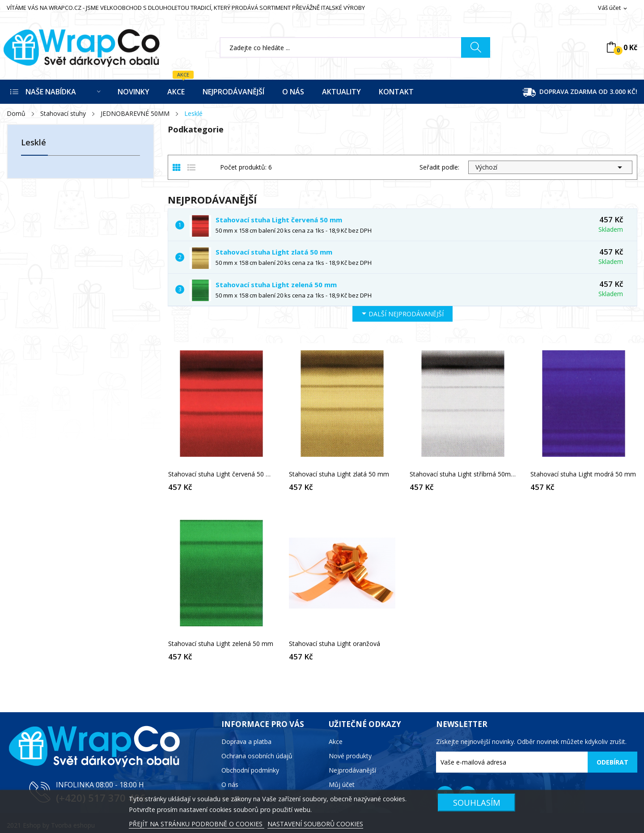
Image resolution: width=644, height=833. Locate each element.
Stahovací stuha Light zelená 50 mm (276, 285)
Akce (336, 742)
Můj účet (342, 784)
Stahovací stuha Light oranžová (335, 644)
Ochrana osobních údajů (257, 756)
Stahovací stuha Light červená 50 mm (279, 220)
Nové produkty (350, 756)
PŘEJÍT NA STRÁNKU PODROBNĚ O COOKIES (197, 824)
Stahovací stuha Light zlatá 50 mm (274, 252)
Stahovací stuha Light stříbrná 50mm (463, 474)
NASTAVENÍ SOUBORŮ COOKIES (315, 824)
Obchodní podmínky (250, 770)
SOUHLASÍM (477, 802)
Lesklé (34, 143)
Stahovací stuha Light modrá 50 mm (583, 474)
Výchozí (550, 167)
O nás (230, 784)
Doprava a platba (246, 742)
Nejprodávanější (352, 770)
